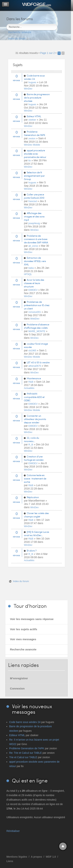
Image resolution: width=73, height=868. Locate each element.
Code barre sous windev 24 (34, 77)
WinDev (28, 89)
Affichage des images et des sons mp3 (34, 216)
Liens (10, 861)
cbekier (32, 120)
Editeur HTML (34, 116)
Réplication (33, 497)
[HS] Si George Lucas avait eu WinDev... (36, 534)
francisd (33, 201)
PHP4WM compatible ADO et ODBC (34, 397)
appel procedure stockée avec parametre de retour (35, 154)
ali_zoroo (33, 246)
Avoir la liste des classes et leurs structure (34, 283)
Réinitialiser (13, 831)
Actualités (29, 388)
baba (31, 268)
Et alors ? (32, 551)
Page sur (47, 53)
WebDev (35, 319)
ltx (30, 160)
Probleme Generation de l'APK (34, 133)
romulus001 (35, 312)
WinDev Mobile (32, 145)
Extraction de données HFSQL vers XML (35, 261)
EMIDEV (33, 290)
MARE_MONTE (37, 331)
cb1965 (32, 350)
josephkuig (34, 223)
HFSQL (28, 274)
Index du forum (17, 39)
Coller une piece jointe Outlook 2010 (34, 196)
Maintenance (34, 378)
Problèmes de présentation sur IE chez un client (37, 305)
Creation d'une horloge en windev (34, 458)
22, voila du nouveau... (31, 439)
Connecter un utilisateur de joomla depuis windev (35, 419)
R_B (31, 445)
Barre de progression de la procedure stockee (37, 98)
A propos (36, 857)
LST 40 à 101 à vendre (38, 362)
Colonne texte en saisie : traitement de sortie (35, 479)
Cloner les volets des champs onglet (36, 515)
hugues (32, 82)
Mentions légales (17, 857)
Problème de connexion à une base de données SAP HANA (36, 239)
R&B (31, 382)
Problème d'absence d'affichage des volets (36, 326)
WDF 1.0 (51, 857)
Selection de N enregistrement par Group (34, 176)
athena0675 (35, 366)
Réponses (16, 80)
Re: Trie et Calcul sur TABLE (26, 753)
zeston (32, 138)
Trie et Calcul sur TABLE (23, 757)
